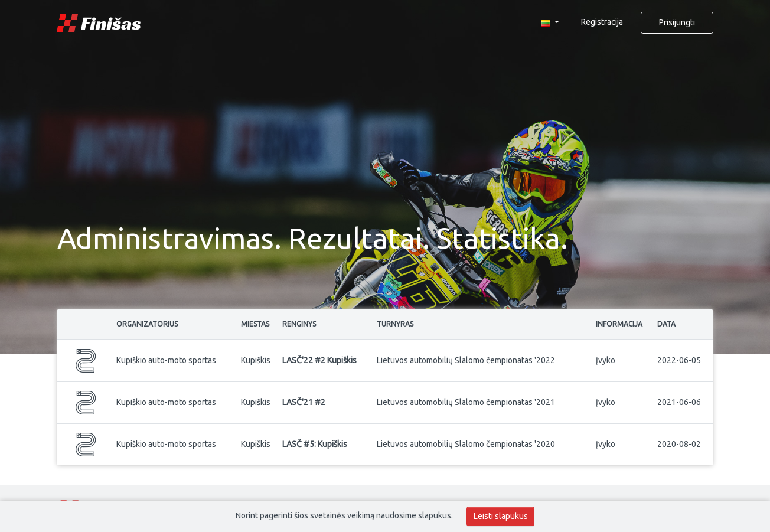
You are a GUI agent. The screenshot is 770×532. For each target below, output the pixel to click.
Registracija (602, 22)
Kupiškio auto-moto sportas (166, 360)
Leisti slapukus (501, 516)
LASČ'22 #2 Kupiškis (319, 360)
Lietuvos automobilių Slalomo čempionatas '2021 (466, 402)
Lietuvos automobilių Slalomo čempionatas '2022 (466, 360)
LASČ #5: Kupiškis (315, 444)
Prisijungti (677, 22)
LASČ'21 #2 (304, 402)
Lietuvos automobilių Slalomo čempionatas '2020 (466, 444)
